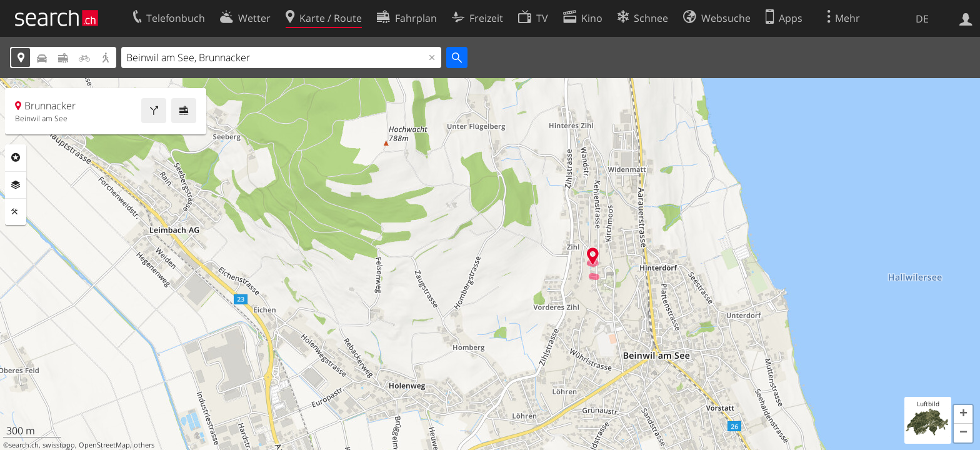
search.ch (24, 445)
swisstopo (59, 445)
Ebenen (16, 185)
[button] (963, 414)
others (144, 445)
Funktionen (16, 212)
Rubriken (16, 157)
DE (922, 19)
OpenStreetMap (104, 445)
